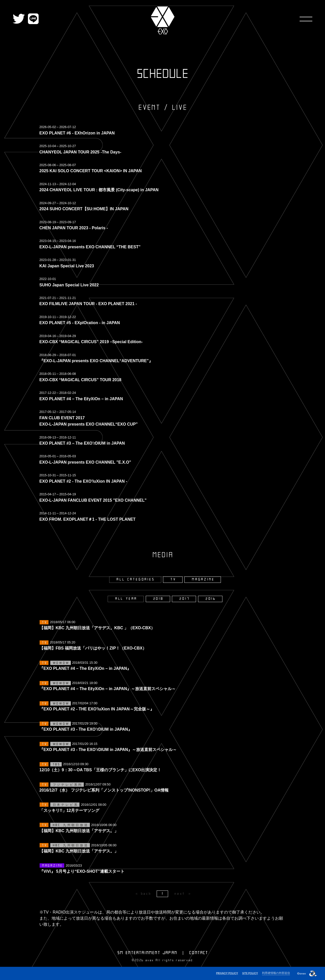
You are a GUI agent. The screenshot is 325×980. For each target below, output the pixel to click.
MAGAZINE (203, 580)
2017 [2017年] (185, 599)
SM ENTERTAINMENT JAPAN (147, 953)
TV (173, 580)
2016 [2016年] (211, 599)
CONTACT (199, 953)
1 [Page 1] (163, 894)
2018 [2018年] (159, 599)
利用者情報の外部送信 (276, 973)
